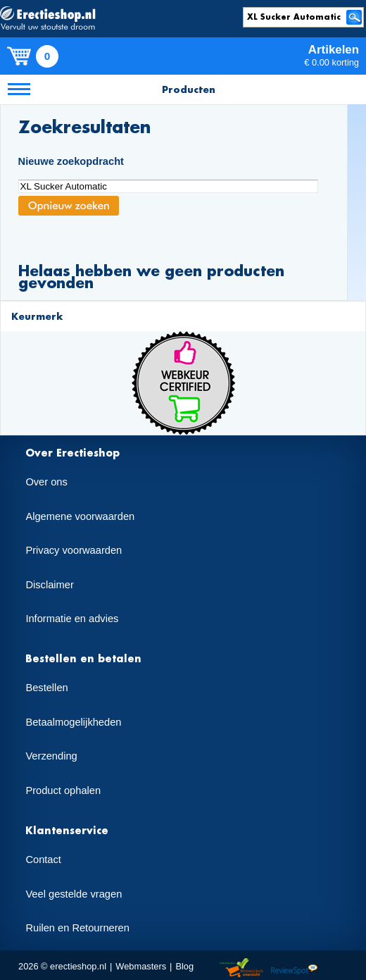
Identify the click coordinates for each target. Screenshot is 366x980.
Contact (43, 860)
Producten (189, 89)
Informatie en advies (72, 619)
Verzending (51, 756)
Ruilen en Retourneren (77, 928)
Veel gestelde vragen (74, 894)
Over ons (46, 482)
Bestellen (46, 688)
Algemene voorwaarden (80, 516)
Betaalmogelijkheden (73, 722)
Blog (184, 966)
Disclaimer (49, 585)
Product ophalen (63, 790)
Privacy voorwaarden (74, 550)
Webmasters (141, 966)
